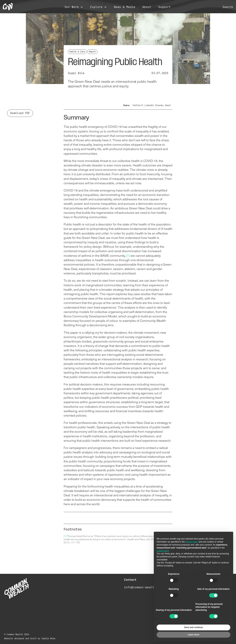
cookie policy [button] (163, 551)
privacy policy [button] (192, 542)
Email (168, 105)
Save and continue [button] (193, 627)
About (147, 7)
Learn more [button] (193, 635)
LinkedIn (149, 105)
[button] (74, 7)
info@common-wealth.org (144, 587)
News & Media (125, 7)
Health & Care (77, 52)
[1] (128, 256)
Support (164, 7)
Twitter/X (138, 105)
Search (228, 7)
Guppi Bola (76, 73)
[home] (8, 7)
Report (92, 52)
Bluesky (160, 105)
